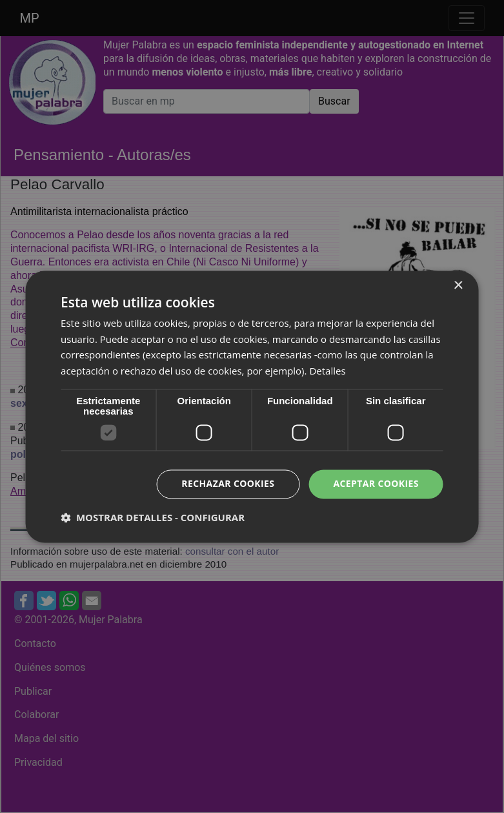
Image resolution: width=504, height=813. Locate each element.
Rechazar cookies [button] (228, 483)
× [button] (458, 286)
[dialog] (252, 406)
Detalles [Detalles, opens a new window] (327, 371)
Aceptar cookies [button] (376, 483)
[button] (153, 517)
